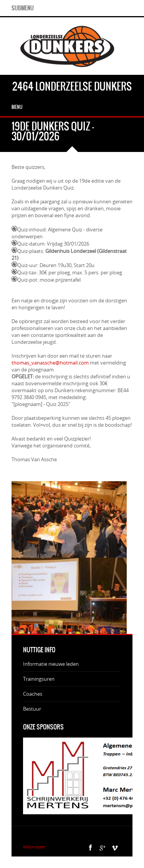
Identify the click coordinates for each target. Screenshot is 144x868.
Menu (17, 107)
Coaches (33, 694)
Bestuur (32, 709)
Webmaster (34, 847)
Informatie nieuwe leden (51, 664)
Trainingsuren (39, 679)
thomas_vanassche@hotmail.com (51, 363)
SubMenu (23, 8)
